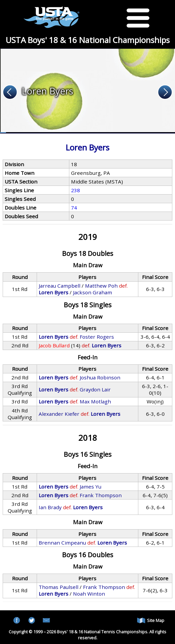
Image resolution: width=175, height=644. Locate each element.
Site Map (151, 620)
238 (75, 190)
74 (74, 208)
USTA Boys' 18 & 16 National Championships (88, 40)
